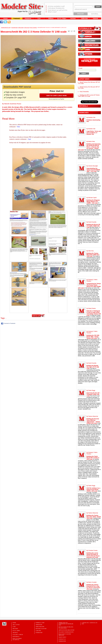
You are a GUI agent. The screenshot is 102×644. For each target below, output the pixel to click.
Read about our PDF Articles (65, 635)
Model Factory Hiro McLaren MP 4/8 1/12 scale (89, 83)
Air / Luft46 (16, 625)
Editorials (16, 636)
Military (15, 629)
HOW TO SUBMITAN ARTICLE (17, 639)
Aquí (29, 139)
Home (14, 623)
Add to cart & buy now (56, 96)
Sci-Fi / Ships (16, 631)
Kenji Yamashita (84, 92)
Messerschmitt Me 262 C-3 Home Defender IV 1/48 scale (52, 28)
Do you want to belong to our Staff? (66, 627)
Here (19, 127)
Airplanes (21, 28)
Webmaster (62, 641)
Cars (14, 627)
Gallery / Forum (18, 635)
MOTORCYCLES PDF (41, 629)
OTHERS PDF (39, 633)
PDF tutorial (34, 28)
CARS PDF (38, 631)
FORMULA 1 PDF (40, 623)
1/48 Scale (27, 28)
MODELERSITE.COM (6, 28)
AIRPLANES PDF (40, 627)
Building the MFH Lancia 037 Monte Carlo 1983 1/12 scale (89, 96)
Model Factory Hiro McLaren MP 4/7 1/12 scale (89, 88)
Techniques (14, 28)
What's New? (62, 637)
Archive (15, 633)
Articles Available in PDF (66, 630)
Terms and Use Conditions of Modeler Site (66, 624)
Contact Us (62, 639)
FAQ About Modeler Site (66, 632)
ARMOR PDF (39, 625)
